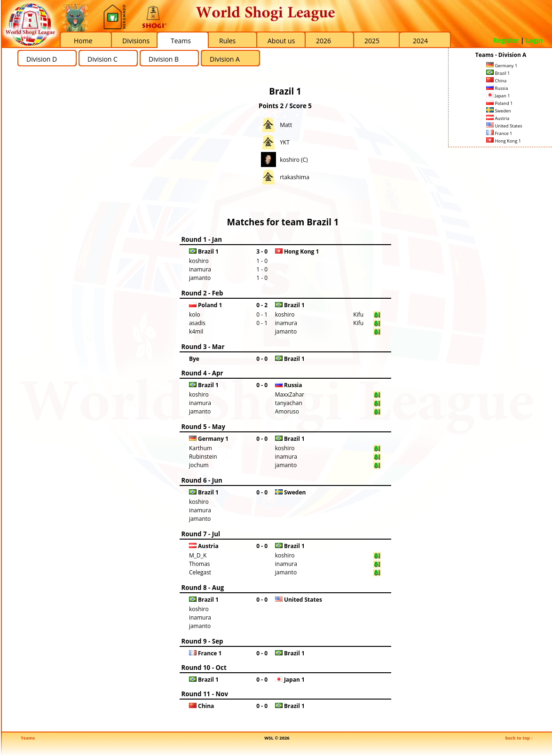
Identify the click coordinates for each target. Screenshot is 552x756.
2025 (372, 41)
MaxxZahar (290, 394)
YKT (285, 142)
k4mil (196, 331)
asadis (197, 323)
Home (83, 41)
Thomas (200, 564)
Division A (225, 59)
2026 (323, 41)
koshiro (199, 261)
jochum (199, 465)
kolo (195, 314)
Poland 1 (499, 103)
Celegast (200, 572)
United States (504, 126)
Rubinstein (203, 457)
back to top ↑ (519, 738)
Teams (181, 41)
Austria (498, 118)
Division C (103, 59)
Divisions (136, 41)
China (496, 81)
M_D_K (198, 555)
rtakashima (295, 177)
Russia (497, 88)
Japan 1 (498, 96)
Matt (286, 125)
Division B (164, 59)
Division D (42, 59)
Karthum (201, 448)
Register (506, 40)
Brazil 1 (498, 73)
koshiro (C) (294, 160)
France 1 (499, 133)
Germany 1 (502, 66)
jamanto (200, 278)
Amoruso (287, 411)
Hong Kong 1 (504, 141)
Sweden (499, 111)
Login (534, 40)
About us (281, 41)
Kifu (358, 314)
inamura (200, 269)
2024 (420, 41)
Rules (227, 41)
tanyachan (289, 403)
